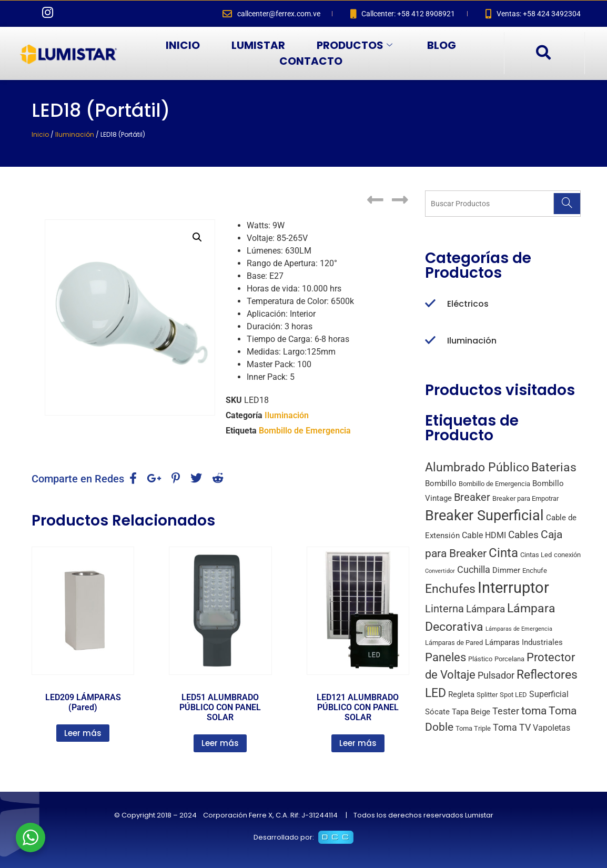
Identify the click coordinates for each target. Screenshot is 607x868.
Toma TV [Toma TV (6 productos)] (512, 727)
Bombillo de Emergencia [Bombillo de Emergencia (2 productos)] (494, 484)
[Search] (567, 204)
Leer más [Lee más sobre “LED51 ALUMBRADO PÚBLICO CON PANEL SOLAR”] (220, 743)
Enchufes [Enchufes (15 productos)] (450, 589)
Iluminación (75, 134)
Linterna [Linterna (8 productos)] (444, 609)
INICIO (183, 45)
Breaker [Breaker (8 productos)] (472, 497)
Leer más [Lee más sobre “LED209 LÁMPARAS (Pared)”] (83, 733)
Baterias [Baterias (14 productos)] (554, 467)
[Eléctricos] (430, 304)
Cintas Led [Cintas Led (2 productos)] (536, 555)
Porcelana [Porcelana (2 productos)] (509, 659)
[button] (197, 237)
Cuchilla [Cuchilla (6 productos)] (474, 569)
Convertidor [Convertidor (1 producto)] (440, 571)
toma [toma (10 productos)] (534, 711)
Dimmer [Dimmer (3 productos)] (506, 570)
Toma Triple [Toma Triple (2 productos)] (473, 728)
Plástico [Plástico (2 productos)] (480, 659)
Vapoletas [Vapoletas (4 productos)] (552, 728)
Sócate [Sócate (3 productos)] (437, 712)
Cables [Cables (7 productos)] (523, 535)
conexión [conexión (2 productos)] (567, 555)
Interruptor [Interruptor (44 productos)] (513, 588)
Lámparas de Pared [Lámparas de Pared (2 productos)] (454, 643)
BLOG (442, 45)
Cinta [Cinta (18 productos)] (503, 553)
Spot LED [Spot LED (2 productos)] (513, 695)
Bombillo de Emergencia (305, 431)
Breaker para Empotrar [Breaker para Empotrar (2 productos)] (525, 498)
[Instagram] (47, 14)
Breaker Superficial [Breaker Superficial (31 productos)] (484, 516)
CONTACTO (311, 61)
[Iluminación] (430, 341)
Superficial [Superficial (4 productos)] (549, 694)
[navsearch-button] (543, 53)
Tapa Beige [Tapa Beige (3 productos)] (471, 712)
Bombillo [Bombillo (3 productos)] (441, 483)
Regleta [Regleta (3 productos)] (461, 694)
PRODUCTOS (355, 45)
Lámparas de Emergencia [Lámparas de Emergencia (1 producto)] (519, 629)
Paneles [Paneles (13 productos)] (446, 657)
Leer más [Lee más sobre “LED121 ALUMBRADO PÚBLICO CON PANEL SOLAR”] (358, 743)
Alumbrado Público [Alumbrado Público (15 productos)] (477, 467)
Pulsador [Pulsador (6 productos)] (496, 675)
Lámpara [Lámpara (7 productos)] (485, 609)
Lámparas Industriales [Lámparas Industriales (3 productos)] (524, 642)
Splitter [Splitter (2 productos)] (487, 695)
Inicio (40, 134)
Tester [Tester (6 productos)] (506, 711)
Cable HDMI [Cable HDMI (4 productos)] (484, 535)
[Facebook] (26, 14)
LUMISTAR (258, 45)
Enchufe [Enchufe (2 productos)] (535, 571)
